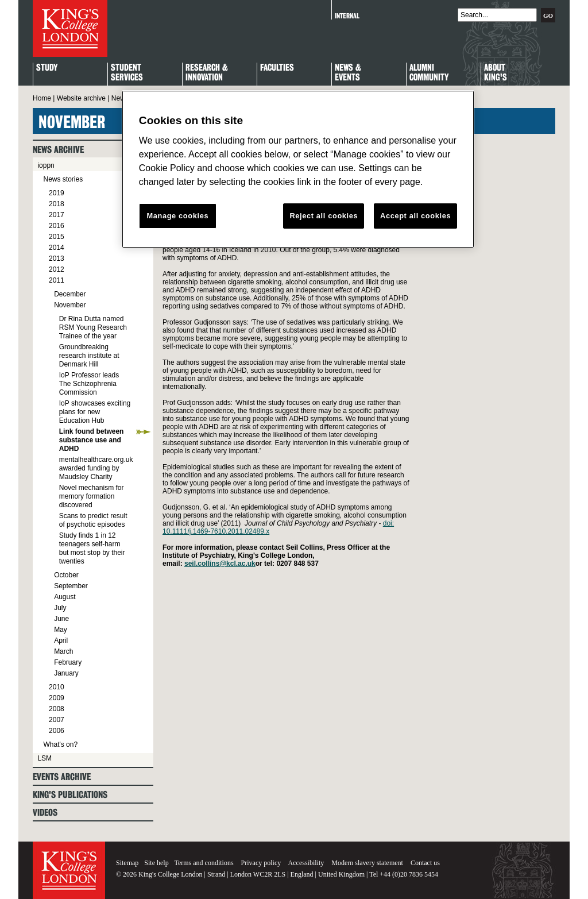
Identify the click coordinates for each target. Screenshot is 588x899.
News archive (58, 150)
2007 (57, 720)
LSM (45, 758)
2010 (57, 687)
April (61, 641)
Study (47, 68)
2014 (57, 248)
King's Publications (70, 795)
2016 (57, 226)
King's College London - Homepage (70, 28)
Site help (156, 863)
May (61, 630)
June (61, 619)
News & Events (348, 73)
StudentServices (127, 73)
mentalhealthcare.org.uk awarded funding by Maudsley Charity (96, 468)
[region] (298, 169)
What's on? (60, 744)
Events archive (62, 777)
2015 (57, 237)
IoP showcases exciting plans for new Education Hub (95, 412)
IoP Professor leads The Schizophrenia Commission (89, 384)
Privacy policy (261, 863)
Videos (45, 813)
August (65, 597)
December (70, 294)
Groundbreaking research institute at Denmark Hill (89, 356)
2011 (57, 280)
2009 (57, 698)
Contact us (425, 863)
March (63, 651)
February (68, 662)
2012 (57, 269)
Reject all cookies (324, 216)
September (71, 586)
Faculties (277, 68)
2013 (57, 258)
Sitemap (127, 863)
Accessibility (306, 863)
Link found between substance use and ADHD (92, 440)
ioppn (46, 165)
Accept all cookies (415, 216)
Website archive (81, 98)
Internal (347, 16)
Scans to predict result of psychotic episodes (93, 520)
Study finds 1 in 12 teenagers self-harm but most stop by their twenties (92, 548)
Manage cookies (177, 216)
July (60, 608)
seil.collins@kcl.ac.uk (220, 564)
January (66, 673)
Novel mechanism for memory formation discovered (92, 496)
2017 (57, 215)
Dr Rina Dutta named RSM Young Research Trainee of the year (93, 327)
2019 (57, 193)
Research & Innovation (207, 73)
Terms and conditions (204, 863)
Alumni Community (429, 73)
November (70, 305)
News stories (63, 179)
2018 (57, 204)
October (66, 575)
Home (42, 98)
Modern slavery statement (367, 863)
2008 (57, 709)
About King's (496, 73)
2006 (57, 731)
